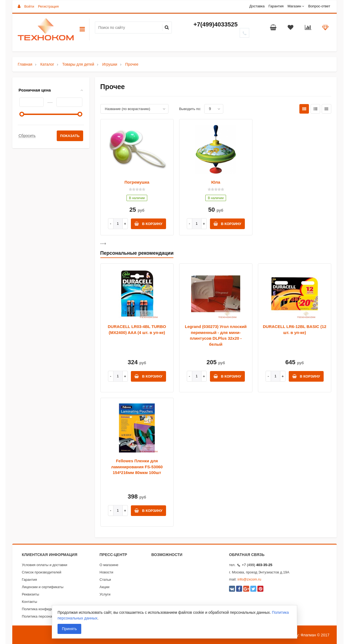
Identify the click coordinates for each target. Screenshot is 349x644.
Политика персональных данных (49, 616)
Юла (216, 182)
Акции (104, 587)
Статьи (105, 580)
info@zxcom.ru (249, 579)
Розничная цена (35, 90)
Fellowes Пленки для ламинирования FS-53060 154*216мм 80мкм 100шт (137, 467)
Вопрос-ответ (319, 6)
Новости (106, 572)
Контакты (29, 602)
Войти (29, 6)
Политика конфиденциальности (48, 609)
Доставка (257, 6)
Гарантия (276, 6)
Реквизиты (31, 594)
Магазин (294, 6)
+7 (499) (255, 565)
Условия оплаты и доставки (44, 565)
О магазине (109, 565)
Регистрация (48, 6)
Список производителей (42, 572)
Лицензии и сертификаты (43, 587)
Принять (69, 629)
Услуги (105, 594)
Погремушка (137, 182)
